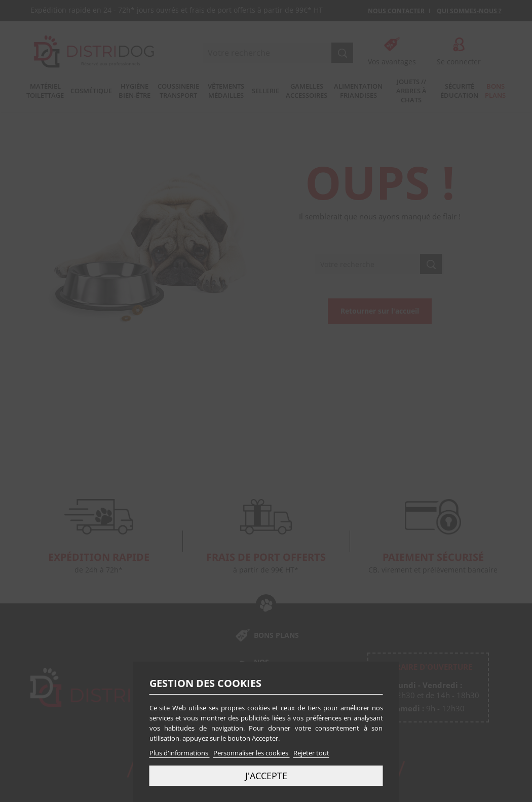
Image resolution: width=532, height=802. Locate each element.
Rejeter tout (311, 753)
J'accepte (266, 775)
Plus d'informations (180, 753)
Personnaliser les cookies (252, 753)
